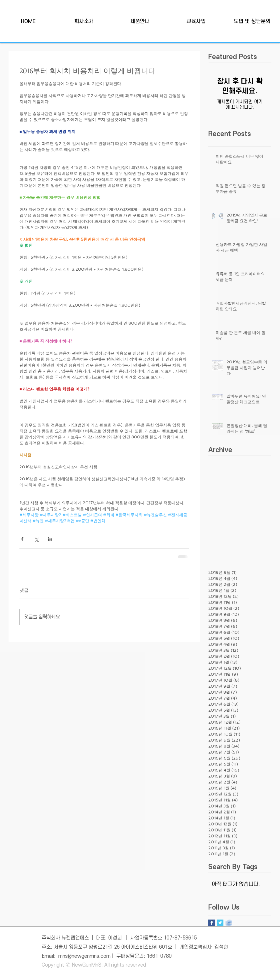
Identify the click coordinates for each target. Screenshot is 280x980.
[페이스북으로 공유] (22, 539)
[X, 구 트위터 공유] (36, 539)
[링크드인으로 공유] (50, 539)
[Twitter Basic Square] (220, 923)
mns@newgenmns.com (84, 956)
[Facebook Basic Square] (212, 923)
